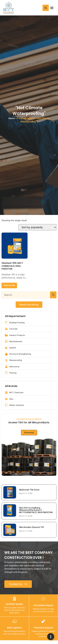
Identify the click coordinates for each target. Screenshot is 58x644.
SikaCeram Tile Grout (29, 490)
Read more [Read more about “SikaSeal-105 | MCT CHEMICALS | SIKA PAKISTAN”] (9, 285)
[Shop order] (37, 227)
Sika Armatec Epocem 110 (31, 527)
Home (12, 118)
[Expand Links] (51, 637)
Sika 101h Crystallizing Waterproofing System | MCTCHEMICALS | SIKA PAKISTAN (36, 510)
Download (29, 433)
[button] (46, 8)
